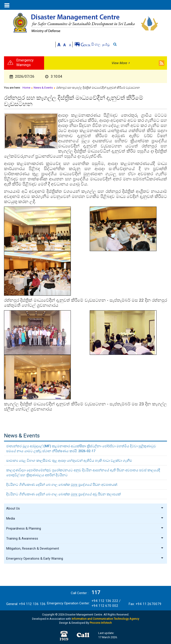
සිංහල (96, 44)
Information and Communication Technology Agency (105, 619)
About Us (85, 508)
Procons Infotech (101, 623)
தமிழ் (106, 45)
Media (85, 518)
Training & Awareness (85, 538)
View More (119, 63)
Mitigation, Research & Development (85, 549)
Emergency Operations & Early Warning (85, 559)
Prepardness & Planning (85, 528)
